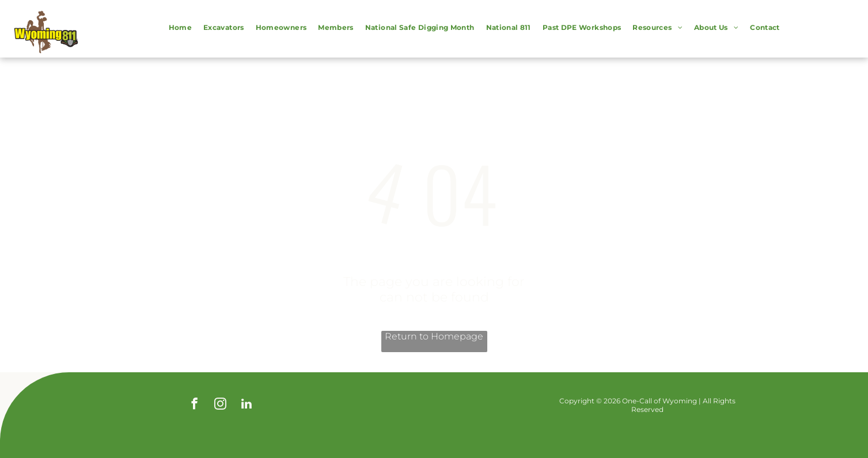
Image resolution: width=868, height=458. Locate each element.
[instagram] (220, 405)
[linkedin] (246, 405)
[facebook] (194, 405)
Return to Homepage (434, 336)
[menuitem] (180, 29)
